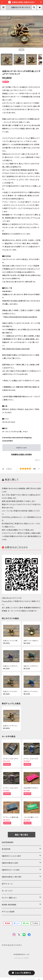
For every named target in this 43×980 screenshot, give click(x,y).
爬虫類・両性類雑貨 (9, 905)
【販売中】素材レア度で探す (12, 877)
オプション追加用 (8, 912)
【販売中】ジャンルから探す (11, 856)
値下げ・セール (7, 884)
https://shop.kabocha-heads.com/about (21, 317)
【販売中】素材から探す (10, 863)
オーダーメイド (7, 891)
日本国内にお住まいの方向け (22, 454)
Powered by (22, 958)
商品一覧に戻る (22, 835)
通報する (38, 460)
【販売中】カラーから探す (11, 870)
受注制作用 (6, 849)
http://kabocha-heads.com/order (16, 349)
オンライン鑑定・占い (9, 898)
